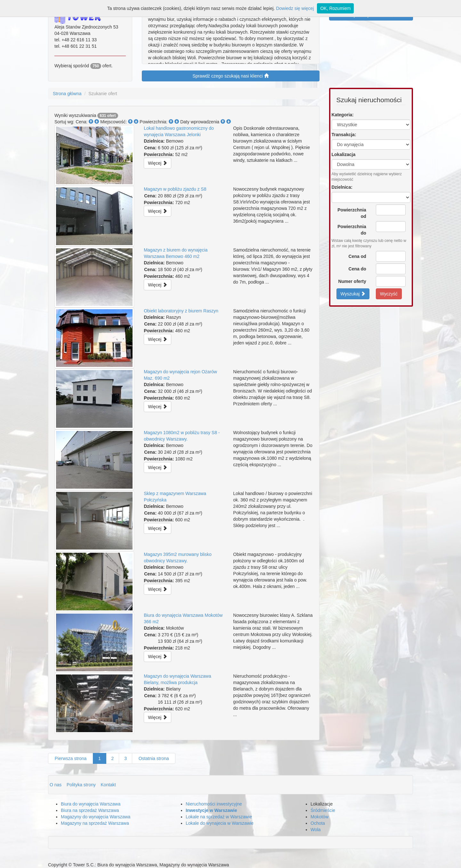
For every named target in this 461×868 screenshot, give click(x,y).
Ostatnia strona (154, 758)
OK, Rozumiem (335, 8)
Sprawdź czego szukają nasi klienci (230, 76)
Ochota (318, 823)
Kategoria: (343, 115)
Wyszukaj (353, 294)
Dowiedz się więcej (295, 8)
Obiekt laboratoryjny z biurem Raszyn (181, 311)
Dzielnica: (342, 187)
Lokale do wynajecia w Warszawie (220, 823)
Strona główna (67, 94)
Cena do (357, 269)
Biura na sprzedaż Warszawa (90, 810)
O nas (56, 785)
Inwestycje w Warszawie (211, 810)
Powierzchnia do (352, 230)
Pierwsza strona (71, 758)
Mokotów (319, 817)
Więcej (158, 163)
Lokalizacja (344, 154)
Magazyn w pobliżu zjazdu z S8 (175, 189)
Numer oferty (352, 281)
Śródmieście (323, 810)
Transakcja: (344, 135)
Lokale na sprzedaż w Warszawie (219, 817)
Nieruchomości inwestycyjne (214, 804)
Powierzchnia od (352, 213)
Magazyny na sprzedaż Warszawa (95, 823)
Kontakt (108, 785)
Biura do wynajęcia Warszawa (91, 804)
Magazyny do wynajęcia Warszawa (96, 817)
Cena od (357, 256)
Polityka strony (82, 785)
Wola (316, 830)
